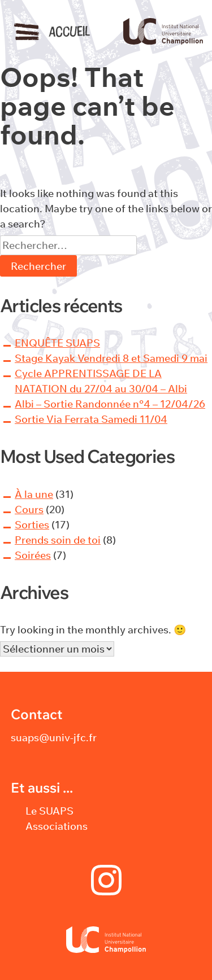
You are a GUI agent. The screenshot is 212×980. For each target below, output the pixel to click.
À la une (34, 494)
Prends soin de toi (58, 540)
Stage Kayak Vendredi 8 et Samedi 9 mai (111, 358)
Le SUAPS (49, 811)
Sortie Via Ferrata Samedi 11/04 (91, 419)
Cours (29, 509)
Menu (27, 32)
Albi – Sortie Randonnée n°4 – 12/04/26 (110, 404)
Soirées (33, 555)
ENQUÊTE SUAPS (57, 343)
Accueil (69, 31)
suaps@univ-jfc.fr (54, 738)
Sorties (32, 525)
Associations (57, 826)
